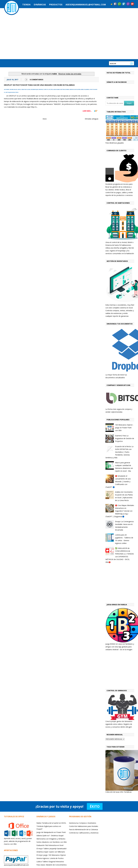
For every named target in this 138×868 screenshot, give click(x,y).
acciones (7, 89)
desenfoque (35, 89)
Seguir (129, 103)
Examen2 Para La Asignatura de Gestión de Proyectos (125, 438)
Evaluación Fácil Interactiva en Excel (50, 845)
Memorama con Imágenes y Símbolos (51, 839)
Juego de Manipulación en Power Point (51, 832)
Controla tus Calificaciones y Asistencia (84, 833)
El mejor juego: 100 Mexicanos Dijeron (51, 855)
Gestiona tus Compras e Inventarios (83, 823)
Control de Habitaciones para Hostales (84, 826)
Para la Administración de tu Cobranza (83, 829)
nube (82, 89)
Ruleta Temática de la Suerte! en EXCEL (51, 823)
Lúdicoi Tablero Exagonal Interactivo (50, 862)
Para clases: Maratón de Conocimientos (52, 865)
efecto (46, 89)
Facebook (115, 4)
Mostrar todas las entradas (70, 74)
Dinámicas (40, 5)
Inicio (45, 119)
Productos (56, 5)
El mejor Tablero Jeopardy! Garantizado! (52, 849)
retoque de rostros (12, 92)
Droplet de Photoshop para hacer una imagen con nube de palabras (39, 85)
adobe (12, 89)
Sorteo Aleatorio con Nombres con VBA (52, 842)
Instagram (128, 4)
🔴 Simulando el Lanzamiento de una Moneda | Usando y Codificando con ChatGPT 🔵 (118, 482)
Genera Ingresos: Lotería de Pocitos (50, 858)
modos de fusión (75, 89)
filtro (51, 89)
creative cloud (26, 89)
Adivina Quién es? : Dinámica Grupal (50, 836)
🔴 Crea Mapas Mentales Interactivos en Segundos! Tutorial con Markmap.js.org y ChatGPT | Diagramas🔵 (120, 511)
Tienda (26, 5)
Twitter (124, 4)
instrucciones (65, 89)
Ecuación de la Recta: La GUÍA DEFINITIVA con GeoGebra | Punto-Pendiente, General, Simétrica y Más (119, 452)
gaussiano (57, 89)
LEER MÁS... (87, 111)
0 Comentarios (37, 80)
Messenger (120, 4)
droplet (41, 89)
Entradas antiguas (92, 119)
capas (19, 89)
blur (15, 89)
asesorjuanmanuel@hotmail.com (86, 5)
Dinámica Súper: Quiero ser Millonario (51, 852)
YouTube (132, 4)
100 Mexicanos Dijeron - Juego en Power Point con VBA (124, 428)
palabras (87, 89)
